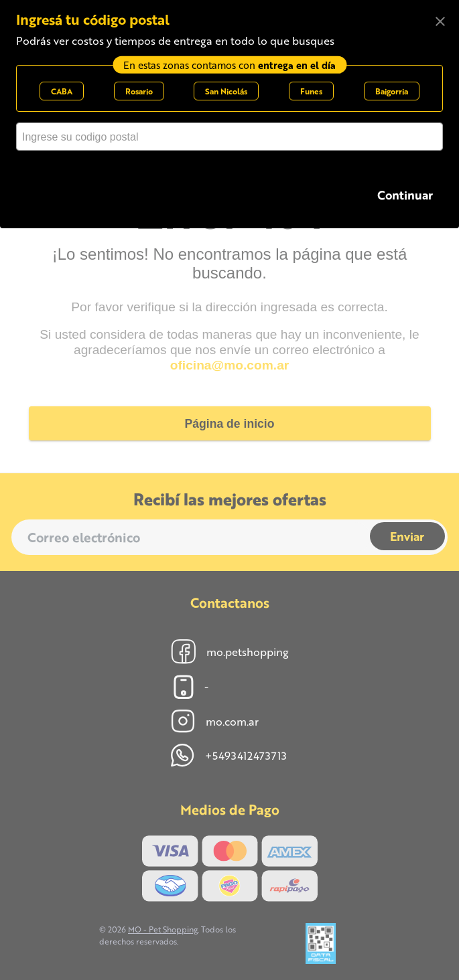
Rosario (139, 91)
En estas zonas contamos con (229, 65)
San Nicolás (226, 91)
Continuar (405, 194)
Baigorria (392, 91)
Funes (311, 91)
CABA (62, 91)
